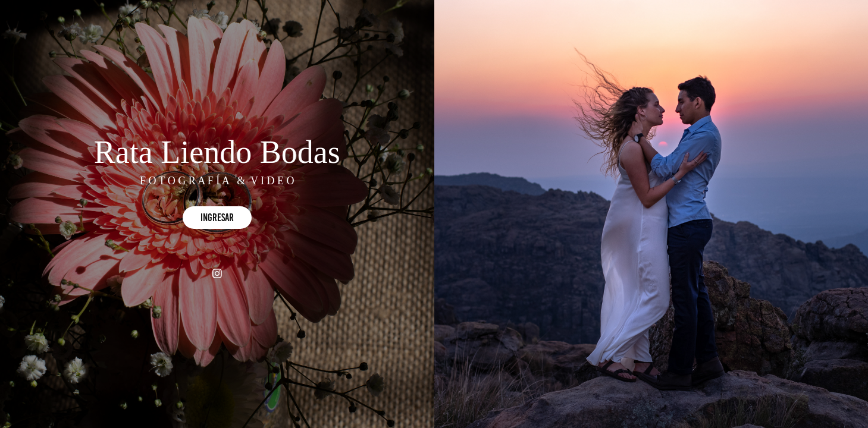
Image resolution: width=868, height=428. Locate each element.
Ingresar (217, 218)
